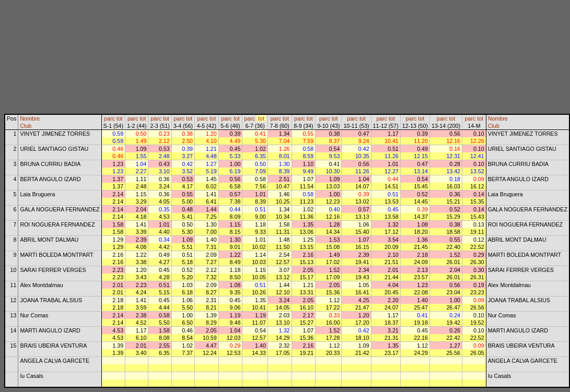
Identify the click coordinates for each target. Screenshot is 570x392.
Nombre (30, 118)
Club (26, 126)
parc (109, 118)
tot (120, 118)
